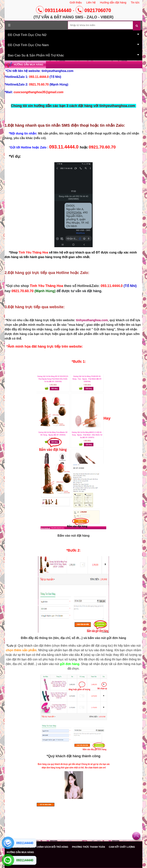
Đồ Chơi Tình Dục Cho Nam (73, 45)
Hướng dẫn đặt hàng (113, 2)
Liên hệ (91, 2)
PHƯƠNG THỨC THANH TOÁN (88, 847)
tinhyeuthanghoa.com (92, 320)
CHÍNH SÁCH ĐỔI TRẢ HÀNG (52, 847)
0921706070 (93, 10)
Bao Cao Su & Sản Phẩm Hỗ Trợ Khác (73, 55)
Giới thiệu (76, 2)
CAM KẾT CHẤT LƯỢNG (122, 847)
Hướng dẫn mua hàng (29, 65)
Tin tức (135, 2)
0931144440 (54, 10)
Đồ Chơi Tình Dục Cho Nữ (73, 35)
